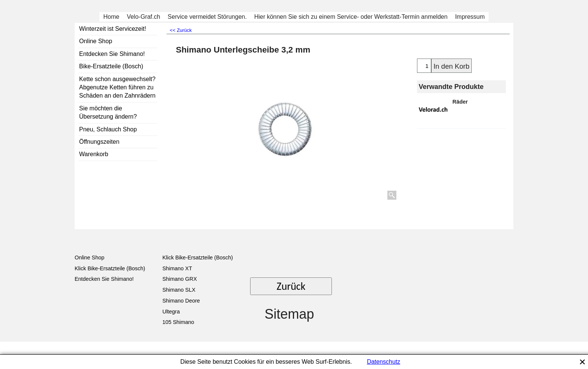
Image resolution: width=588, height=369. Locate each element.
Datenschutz (383, 362)
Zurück (291, 286)
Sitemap (289, 314)
